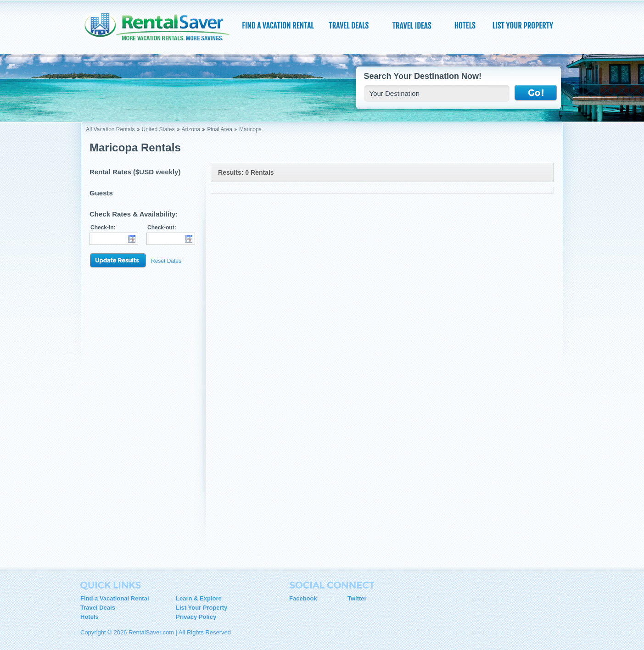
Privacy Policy (196, 617)
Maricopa (250, 129)
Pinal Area (220, 129)
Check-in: (103, 228)
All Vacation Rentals (110, 129)
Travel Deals (98, 608)
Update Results (118, 261)
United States (158, 129)
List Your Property (202, 608)
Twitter (357, 598)
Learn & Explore (199, 598)
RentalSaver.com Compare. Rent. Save (162, 29)
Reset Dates (166, 261)
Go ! (536, 93)
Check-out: (162, 228)
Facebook (303, 598)
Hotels (90, 617)
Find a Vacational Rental (115, 598)
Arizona (191, 129)
